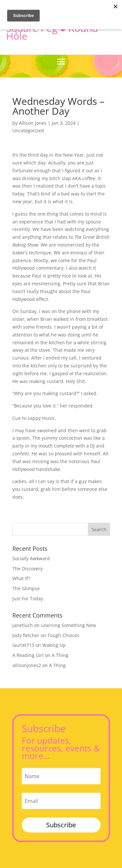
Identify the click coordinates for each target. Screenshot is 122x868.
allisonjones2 (27, 665)
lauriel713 (23, 645)
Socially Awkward (31, 558)
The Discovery (27, 569)
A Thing (60, 655)
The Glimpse (26, 588)
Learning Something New (68, 625)
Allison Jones (33, 123)
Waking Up (54, 645)
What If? (21, 578)
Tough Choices (63, 635)
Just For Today (28, 598)
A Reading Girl (28, 655)
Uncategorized (28, 130)
